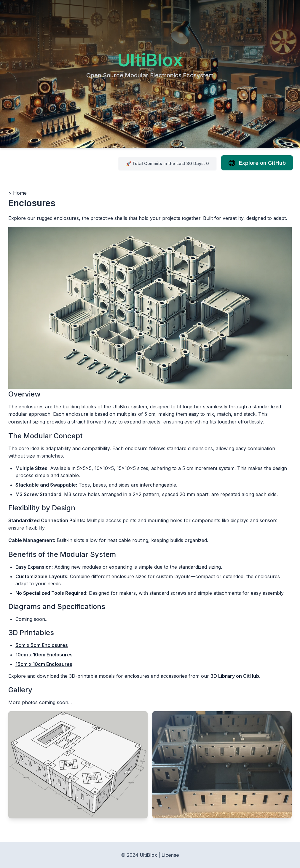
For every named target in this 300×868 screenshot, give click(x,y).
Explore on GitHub (257, 163)
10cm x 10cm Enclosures (44, 655)
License (170, 855)
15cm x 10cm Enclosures (44, 664)
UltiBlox (150, 60)
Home (20, 193)
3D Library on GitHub (235, 676)
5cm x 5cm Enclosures (42, 645)
